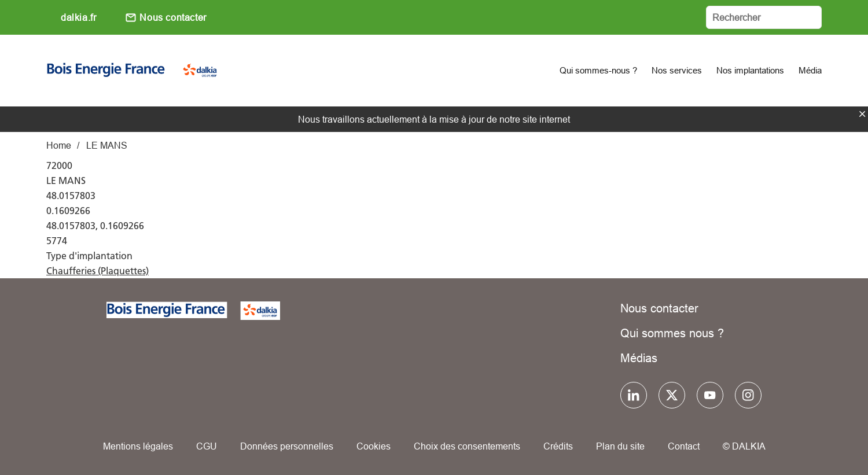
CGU (207, 446)
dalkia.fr (78, 17)
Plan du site (620, 446)
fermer (862, 114)
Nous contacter (173, 17)
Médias (639, 358)
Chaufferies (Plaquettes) (98, 271)
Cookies (374, 446)
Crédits (558, 446)
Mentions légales (138, 446)
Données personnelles (287, 446)
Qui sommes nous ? (672, 333)
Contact (684, 446)
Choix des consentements (467, 446)
